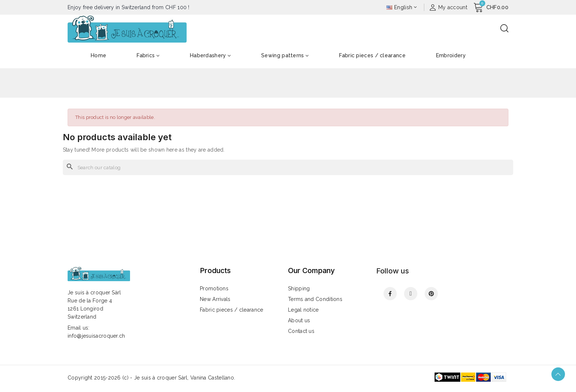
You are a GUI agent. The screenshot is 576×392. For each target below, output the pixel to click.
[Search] (288, 167)
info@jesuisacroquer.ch (96, 336)
